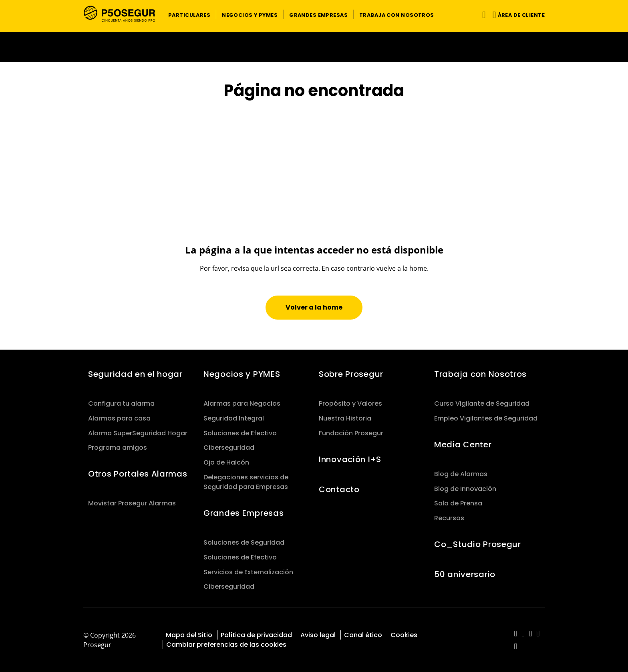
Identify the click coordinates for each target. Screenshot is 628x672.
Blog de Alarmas (461, 474)
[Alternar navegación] (482, 15)
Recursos (449, 518)
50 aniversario (465, 574)
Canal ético (363, 635)
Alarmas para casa (119, 418)
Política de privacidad (256, 635)
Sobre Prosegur (351, 374)
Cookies (404, 635)
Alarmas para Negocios (242, 403)
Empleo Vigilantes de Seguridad (486, 418)
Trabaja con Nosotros (480, 374)
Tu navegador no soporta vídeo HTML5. (314, 47)
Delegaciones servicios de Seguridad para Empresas (246, 482)
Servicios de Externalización (248, 572)
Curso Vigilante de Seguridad (482, 403)
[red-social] (516, 634)
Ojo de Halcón (226, 462)
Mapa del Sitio (189, 635)
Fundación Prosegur (351, 433)
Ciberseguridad (229, 448)
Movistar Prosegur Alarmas (132, 503)
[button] (189, 14)
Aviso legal (318, 635)
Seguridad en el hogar (135, 374)
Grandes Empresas (244, 513)
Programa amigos (118, 448)
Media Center (463, 445)
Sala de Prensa (458, 503)
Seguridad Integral (234, 418)
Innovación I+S (350, 459)
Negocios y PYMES (242, 374)
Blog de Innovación (465, 489)
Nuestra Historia (345, 418)
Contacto (339, 489)
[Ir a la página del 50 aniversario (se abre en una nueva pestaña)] (314, 47)
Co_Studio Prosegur (478, 544)
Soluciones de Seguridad (244, 542)
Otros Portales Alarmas (138, 474)
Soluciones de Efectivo (240, 433)
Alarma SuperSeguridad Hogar (138, 433)
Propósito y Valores (350, 403)
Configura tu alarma (121, 403)
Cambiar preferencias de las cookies (226, 645)
